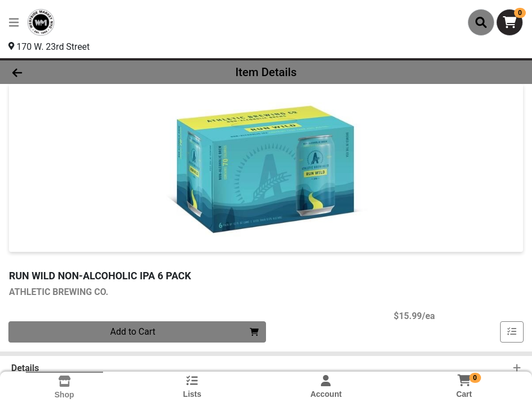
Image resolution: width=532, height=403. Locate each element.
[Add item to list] (512, 332)
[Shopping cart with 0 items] (510, 22)
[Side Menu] (14, 22)
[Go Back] (73, 72)
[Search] (481, 22)
